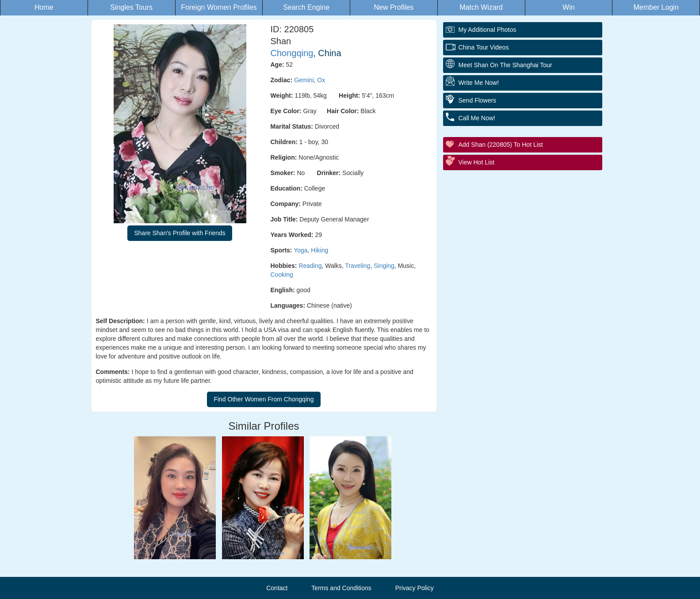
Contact (277, 588)
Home (44, 7)
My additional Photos (488, 30)
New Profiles (394, 7)
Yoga (300, 250)
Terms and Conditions (341, 588)
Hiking (319, 250)
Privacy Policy (415, 588)
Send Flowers (478, 100)
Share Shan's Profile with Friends (180, 233)
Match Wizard (481, 7)
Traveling (358, 266)
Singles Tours (131, 7)
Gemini (304, 80)
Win (569, 7)
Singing (384, 266)
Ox (321, 80)
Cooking (282, 275)
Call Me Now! (477, 118)
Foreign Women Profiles (219, 7)
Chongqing (292, 53)
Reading (310, 266)
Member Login (656, 7)
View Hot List (476, 162)
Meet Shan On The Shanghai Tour (505, 65)
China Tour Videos (484, 47)
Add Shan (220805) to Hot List (501, 145)
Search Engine (306, 7)
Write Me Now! (479, 83)
